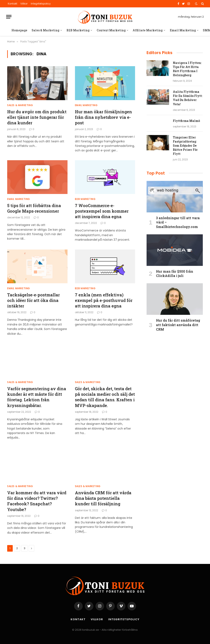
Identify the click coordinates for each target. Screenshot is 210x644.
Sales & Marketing (45, 30)
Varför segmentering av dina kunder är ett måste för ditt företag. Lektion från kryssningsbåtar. (37, 397)
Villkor (24, 4)
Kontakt (13, 4)
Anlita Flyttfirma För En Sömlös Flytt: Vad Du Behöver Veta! (188, 98)
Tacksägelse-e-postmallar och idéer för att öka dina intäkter (33, 300)
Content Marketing (111, 30)
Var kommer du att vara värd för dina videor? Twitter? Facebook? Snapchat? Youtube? (37, 501)
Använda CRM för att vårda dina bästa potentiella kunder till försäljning (103, 498)
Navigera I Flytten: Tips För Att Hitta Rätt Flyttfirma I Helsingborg (187, 69)
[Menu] (9, 17)
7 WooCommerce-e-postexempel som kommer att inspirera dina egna (102, 211)
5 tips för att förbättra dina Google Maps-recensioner (34, 208)
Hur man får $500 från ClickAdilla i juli (175, 274)
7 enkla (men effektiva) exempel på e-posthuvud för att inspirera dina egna (104, 300)
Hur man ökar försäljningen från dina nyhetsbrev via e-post (103, 117)
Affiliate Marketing (148, 30)
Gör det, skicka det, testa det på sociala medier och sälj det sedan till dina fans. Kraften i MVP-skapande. (105, 397)
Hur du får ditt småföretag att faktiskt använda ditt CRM (178, 325)
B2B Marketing (78, 30)
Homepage (19, 30)
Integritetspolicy (41, 4)
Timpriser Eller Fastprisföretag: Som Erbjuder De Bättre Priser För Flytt (185, 146)
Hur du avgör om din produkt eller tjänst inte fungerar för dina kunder (37, 117)
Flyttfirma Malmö (186, 121)
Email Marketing (183, 30)
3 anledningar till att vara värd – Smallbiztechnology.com (178, 222)
